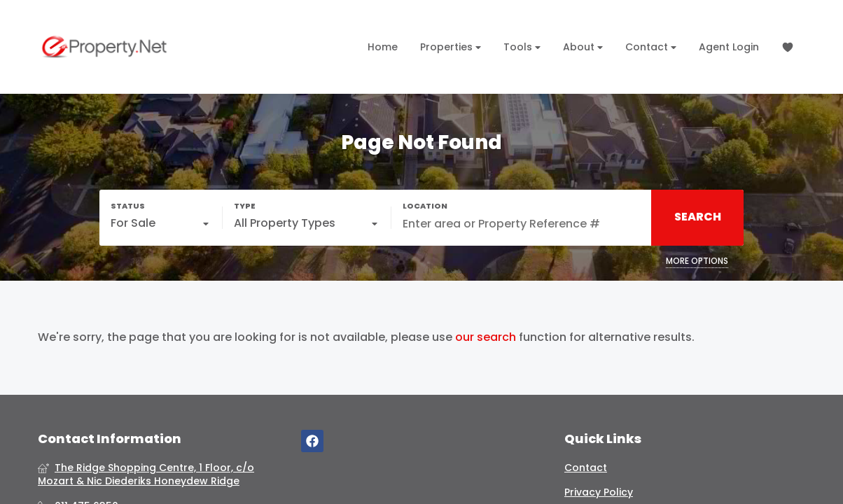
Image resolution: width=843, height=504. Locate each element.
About (583, 47)
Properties (451, 47)
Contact (651, 47)
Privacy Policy (599, 492)
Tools (522, 47)
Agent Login (729, 47)
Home (383, 47)
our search (486, 337)
